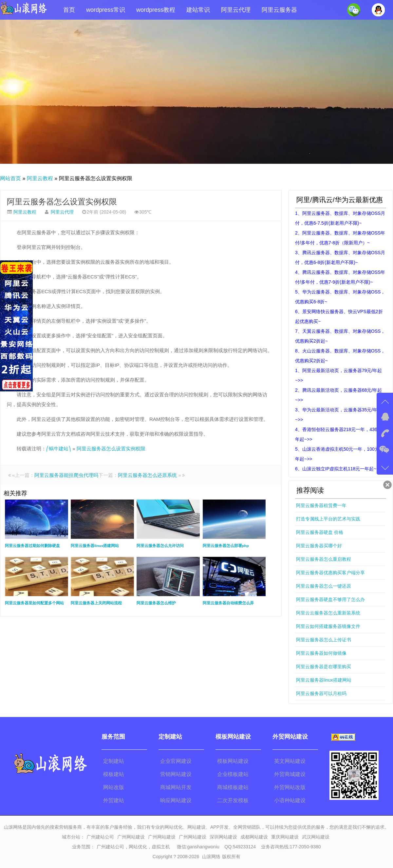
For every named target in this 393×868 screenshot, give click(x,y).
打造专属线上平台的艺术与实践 (328, 519)
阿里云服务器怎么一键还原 (324, 586)
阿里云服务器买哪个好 (319, 546)
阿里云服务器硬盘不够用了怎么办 (330, 599)
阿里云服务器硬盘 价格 (320, 532)
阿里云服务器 (279, 10)
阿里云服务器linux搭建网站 (324, 680)
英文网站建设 (290, 761)
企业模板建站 (233, 774)
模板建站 (114, 774)
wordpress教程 (156, 10)
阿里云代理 (236, 10)
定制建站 (114, 761)
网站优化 (138, 847)
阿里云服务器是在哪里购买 (324, 667)
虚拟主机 (161, 847)
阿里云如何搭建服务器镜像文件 (328, 626)
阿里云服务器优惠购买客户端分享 (330, 573)
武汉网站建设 (316, 837)
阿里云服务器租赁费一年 (321, 505)
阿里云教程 (40, 178)
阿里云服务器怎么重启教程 (324, 559)
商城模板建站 (233, 787)
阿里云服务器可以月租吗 (321, 693)
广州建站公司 (100, 837)
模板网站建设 (233, 761)
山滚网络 (211, 857)
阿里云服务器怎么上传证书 (324, 640)
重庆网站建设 (285, 837)
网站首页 (10, 178)
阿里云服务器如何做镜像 (321, 653)
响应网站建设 (176, 800)
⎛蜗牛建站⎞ (59, 449)
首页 (69, 10)
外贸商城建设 (290, 774)
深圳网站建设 (223, 837)
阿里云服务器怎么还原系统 (147, 475)
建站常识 (198, 10)
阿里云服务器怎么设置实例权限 (62, 202)
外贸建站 (114, 800)
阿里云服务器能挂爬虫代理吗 (66, 475)
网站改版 (114, 787)
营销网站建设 (176, 774)
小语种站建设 (290, 800)
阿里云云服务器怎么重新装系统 (328, 613)
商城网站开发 (176, 787)
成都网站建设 (254, 837)
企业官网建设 (176, 761)
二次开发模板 (233, 800)
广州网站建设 (131, 837)
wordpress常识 (106, 10)
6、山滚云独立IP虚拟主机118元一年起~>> (338, 469)
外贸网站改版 (290, 787)
